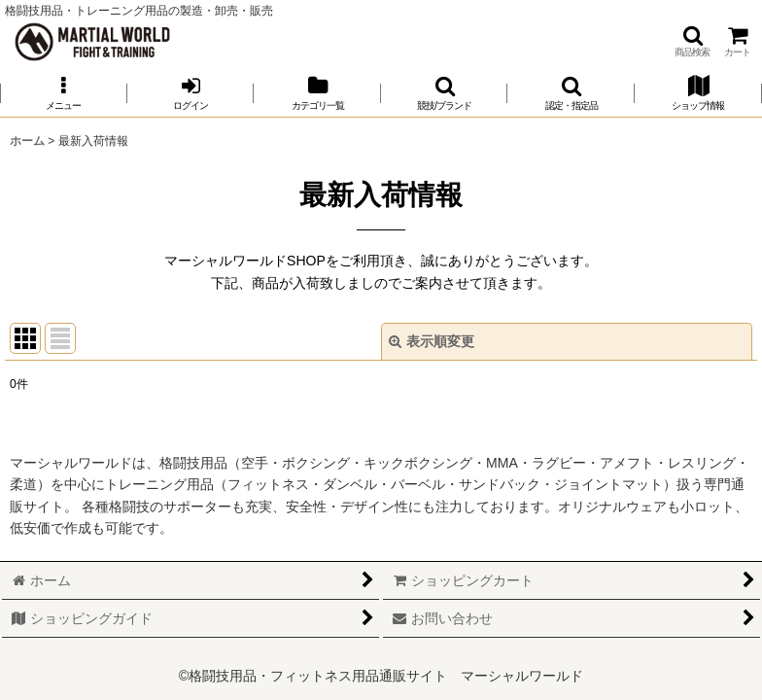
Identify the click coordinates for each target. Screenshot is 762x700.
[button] (692, 41)
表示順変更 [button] (432, 341)
